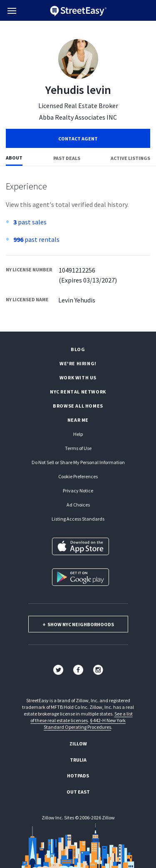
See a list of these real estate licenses (82, 717)
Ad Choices (78, 505)
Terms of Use (78, 448)
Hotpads (78, 776)
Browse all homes (78, 406)
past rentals (36, 239)
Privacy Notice (78, 491)
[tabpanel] (78, 249)
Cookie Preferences (78, 476)
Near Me (78, 420)
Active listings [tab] (130, 158)
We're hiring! (78, 363)
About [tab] (14, 158)
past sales (30, 222)
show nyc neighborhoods (78, 624)
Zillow (78, 744)
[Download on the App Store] (80, 546)
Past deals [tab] (67, 158)
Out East (78, 792)
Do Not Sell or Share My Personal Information (78, 462)
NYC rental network (78, 392)
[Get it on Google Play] (80, 577)
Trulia (78, 760)
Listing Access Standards (78, 519)
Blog (78, 349)
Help (78, 434)
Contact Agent (78, 139)
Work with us (78, 377)
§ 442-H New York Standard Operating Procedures (85, 724)
